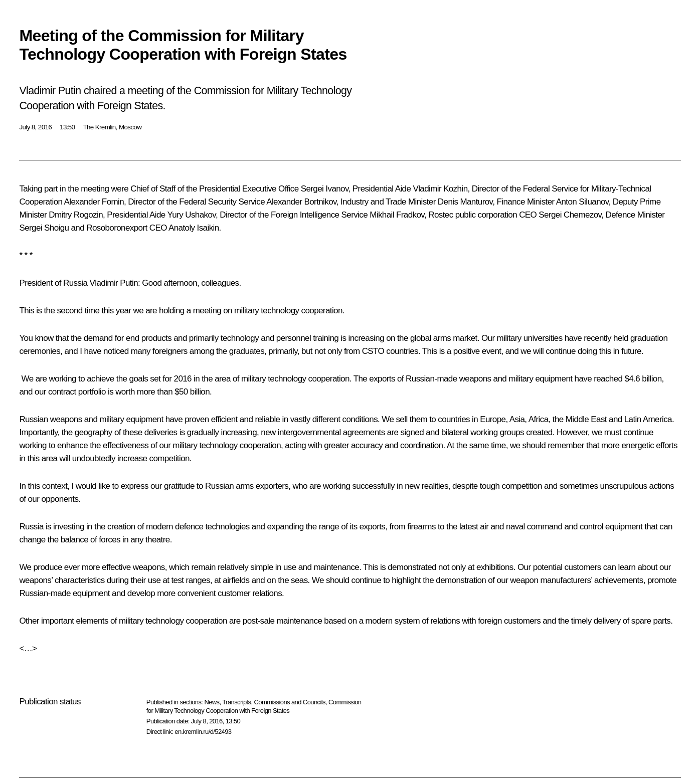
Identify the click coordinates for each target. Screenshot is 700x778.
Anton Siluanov (582, 202)
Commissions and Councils (290, 702)
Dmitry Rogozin (76, 215)
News (212, 702)
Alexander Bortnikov (301, 202)
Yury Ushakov (192, 215)
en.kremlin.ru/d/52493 (203, 732)
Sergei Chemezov (570, 215)
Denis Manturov (465, 202)
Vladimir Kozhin (440, 189)
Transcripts (236, 702)
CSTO (373, 351)
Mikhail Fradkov (397, 215)
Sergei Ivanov (325, 189)
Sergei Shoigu (44, 228)
